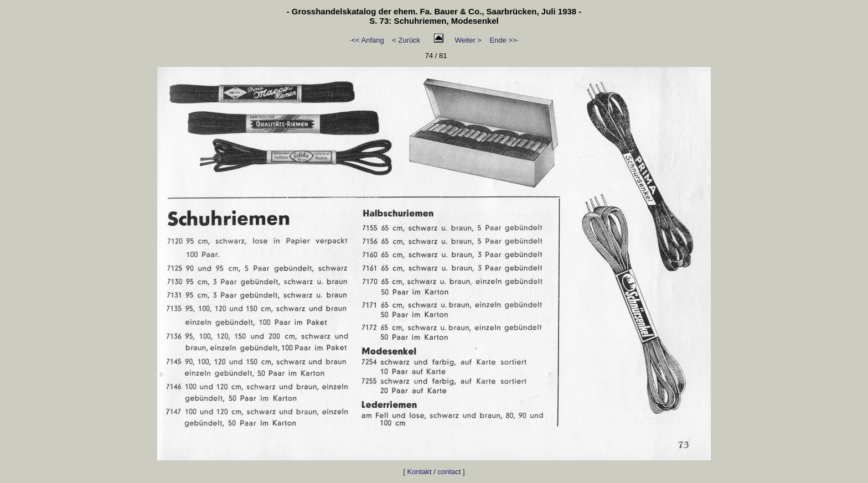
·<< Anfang (367, 40)
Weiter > (468, 40)
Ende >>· (504, 40)
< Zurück (406, 40)
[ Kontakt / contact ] (434, 472)
